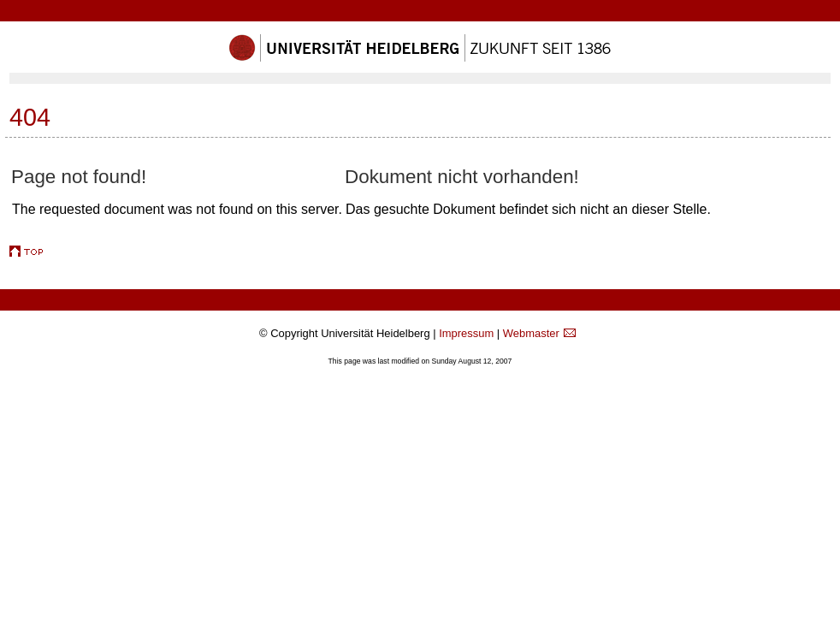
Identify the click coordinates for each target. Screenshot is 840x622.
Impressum (466, 333)
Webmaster (531, 333)
